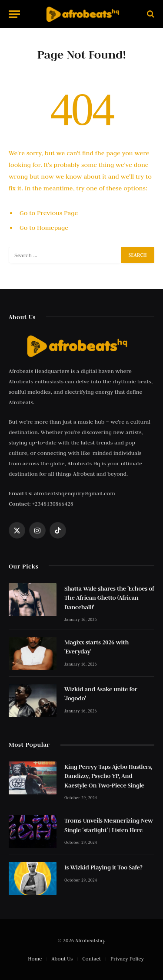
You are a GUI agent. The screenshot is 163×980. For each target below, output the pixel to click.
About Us (62, 959)
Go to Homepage (44, 228)
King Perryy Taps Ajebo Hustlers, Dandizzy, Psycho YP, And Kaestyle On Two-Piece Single (108, 776)
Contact (91, 959)
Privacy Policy (127, 959)
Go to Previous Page (49, 213)
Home (35, 959)
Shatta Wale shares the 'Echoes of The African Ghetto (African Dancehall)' (109, 598)
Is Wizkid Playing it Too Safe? (103, 867)
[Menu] (14, 14)
